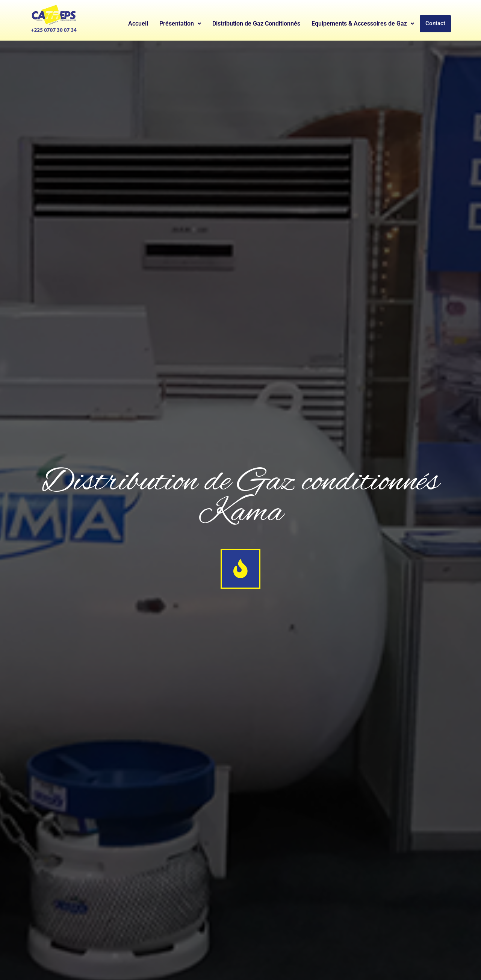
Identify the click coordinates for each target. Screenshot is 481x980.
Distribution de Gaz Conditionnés (256, 23)
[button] (180, 24)
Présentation (180, 23)
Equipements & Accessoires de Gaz (363, 23)
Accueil (138, 23)
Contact (435, 24)
